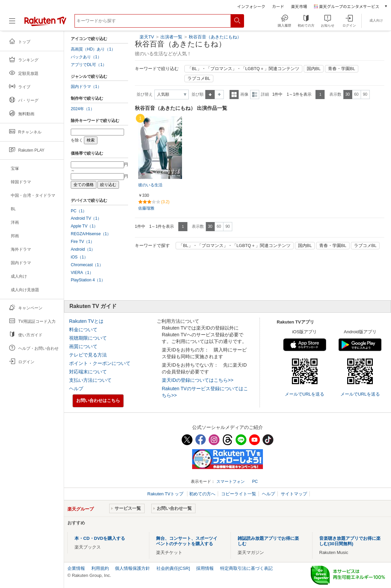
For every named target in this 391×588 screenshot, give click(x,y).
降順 (219, 95)
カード (278, 6)
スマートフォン (231, 482)
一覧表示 (234, 95)
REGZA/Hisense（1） (91, 234)
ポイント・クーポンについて (100, 363)
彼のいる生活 (150, 185)
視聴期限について (88, 338)
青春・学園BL (342, 69)
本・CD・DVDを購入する (100, 538)
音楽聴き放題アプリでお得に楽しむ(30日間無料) (350, 541)
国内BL (314, 69)
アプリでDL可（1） (89, 65)
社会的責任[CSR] (173, 568)
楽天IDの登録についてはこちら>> (198, 380)
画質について (83, 346)
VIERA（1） (82, 273)
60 (356, 94)
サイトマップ (294, 494)
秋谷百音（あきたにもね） (215, 37)
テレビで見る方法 (88, 355)
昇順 (210, 95)
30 (347, 94)
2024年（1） (83, 109)
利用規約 (100, 568)
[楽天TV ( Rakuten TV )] (45, 23)
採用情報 (205, 568)
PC (255, 482)
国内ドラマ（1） (86, 87)
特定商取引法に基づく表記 (246, 568)
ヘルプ (76, 389)
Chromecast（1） (87, 265)
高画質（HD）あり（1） (93, 49)
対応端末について (88, 372)
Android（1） (83, 249)
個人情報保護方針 (132, 568)
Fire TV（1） (83, 242)
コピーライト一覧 (239, 494)
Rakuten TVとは (86, 321)
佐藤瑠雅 (146, 208)
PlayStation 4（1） (88, 280)
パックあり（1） (86, 57)
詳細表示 (255, 95)
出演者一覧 (171, 37)
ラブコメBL (199, 79)
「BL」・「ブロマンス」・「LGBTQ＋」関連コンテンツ (243, 69)
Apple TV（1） (84, 226)
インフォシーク (251, 6)
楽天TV (147, 37)
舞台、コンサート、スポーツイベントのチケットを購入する (187, 541)
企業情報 (76, 568)
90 (365, 94)
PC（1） (79, 211)
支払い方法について (90, 380)
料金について (83, 330)
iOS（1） (79, 257)
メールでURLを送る (305, 394)
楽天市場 (299, 6)
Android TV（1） (86, 218)
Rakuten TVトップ (166, 494)
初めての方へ (202, 494)
